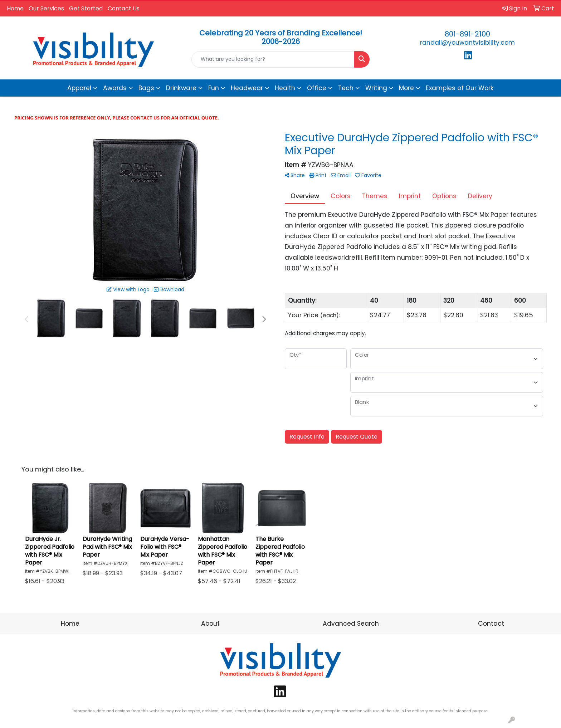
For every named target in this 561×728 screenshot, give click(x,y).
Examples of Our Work (460, 88)
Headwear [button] (247, 88)
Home (15, 8)
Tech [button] (346, 88)
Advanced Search (351, 624)
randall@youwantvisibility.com (467, 43)
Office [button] (317, 88)
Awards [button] (115, 88)
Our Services (46, 8)
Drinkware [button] (181, 88)
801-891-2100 (467, 34)
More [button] (406, 88)
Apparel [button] (79, 88)
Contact (491, 624)
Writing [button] (376, 88)
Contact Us (124, 8)
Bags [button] (146, 88)
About (210, 624)
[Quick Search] (273, 59)
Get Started (86, 8)
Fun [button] (214, 88)
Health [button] (285, 88)
